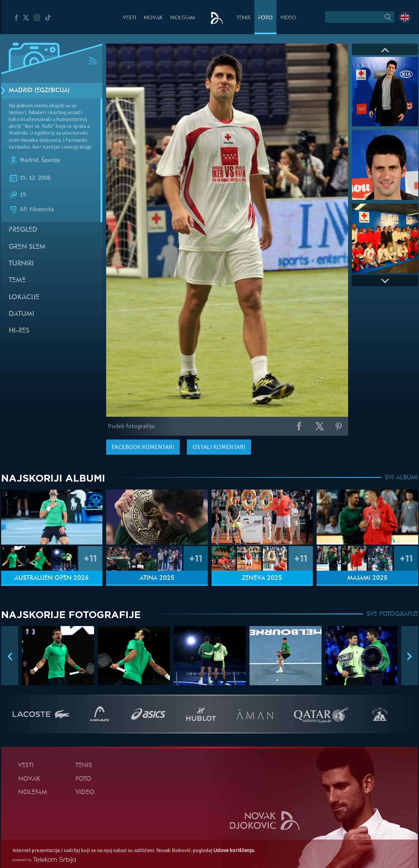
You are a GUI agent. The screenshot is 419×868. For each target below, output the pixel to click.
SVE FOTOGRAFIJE (392, 614)
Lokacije (24, 297)
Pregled (23, 230)
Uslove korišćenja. (234, 850)
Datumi (21, 314)
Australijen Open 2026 (52, 578)
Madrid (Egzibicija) (39, 91)
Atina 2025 (157, 578)
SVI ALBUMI (402, 478)
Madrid (29, 160)
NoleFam (183, 18)
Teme (17, 280)
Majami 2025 (367, 578)
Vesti (129, 18)
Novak (153, 18)
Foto (265, 18)
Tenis (244, 18)
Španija (51, 160)
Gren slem (27, 247)
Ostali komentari (219, 447)
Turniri (21, 264)
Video (288, 18)
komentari (143, 447)
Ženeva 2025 (262, 578)
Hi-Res (19, 331)
